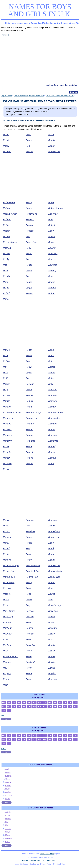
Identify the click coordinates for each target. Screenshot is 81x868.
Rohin (29, 355)
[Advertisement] (40, 61)
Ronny (29, 582)
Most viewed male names (40, 765)
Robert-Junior (10, 214)
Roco (28, 259)
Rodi (5, 271)
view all (3, 715)
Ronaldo (7, 537)
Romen (7, 458)
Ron (28, 526)
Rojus (29, 373)
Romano (53, 424)
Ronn (51, 554)
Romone (53, 520)
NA (19, 707)
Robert (29, 208)
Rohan (52, 293)
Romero (52, 458)
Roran (6, 600)
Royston (52, 679)
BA (75, 707)
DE (70, 703)
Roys (28, 679)
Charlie (8, 786)
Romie (6, 469)
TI (75, 740)
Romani (7, 424)
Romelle (7, 452)
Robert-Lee (31, 214)
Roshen (30, 634)
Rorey (29, 600)
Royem (7, 679)
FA (60, 740)
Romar (52, 429)
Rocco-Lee (31, 242)
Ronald (7, 531)
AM (70, 736)
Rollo (51, 384)
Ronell (6, 548)
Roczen (52, 259)
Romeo (29, 458)
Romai (6, 401)
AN (55, 707)
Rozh (6, 685)
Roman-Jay (9, 418)
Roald (6, 134)
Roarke (52, 140)
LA (50, 736)
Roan (28, 134)
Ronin (6, 554)
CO (45, 707)
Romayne (53, 441)
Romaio (7, 407)
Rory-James (9, 611)
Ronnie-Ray (9, 582)
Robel (51, 202)
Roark (29, 140)
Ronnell (7, 560)
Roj (5, 367)
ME (45, 740)
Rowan (52, 651)
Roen (6, 282)
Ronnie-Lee (9, 577)
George (8, 776)
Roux (6, 651)
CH (29, 707)
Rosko (52, 634)
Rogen (52, 282)
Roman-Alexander (12, 412)
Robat (51, 146)
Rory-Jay (30, 611)
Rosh (51, 622)
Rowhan (7, 662)
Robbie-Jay (54, 151)
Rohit (51, 355)
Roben (6, 208)
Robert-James (55, 208)
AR (39, 703)
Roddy (29, 265)
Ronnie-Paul (32, 577)
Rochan (7, 248)
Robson (30, 231)
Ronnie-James (33, 565)
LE (50, 707)
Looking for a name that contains (61, 85)
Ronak (52, 526)
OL (70, 707)
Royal (29, 668)
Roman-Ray (54, 418)
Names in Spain (50, 860)
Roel (51, 276)
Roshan (30, 628)
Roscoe (7, 622)
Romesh (7, 463)
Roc (28, 236)
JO (75, 703)
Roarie (6, 140)
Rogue (29, 288)
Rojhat (52, 367)
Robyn (6, 236)
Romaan (53, 390)
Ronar (6, 543)
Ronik (51, 548)
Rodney (52, 271)
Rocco (52, 236)
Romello (30, 452)
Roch (51, 242)
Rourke (52, 645)
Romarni (7, 441)
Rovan (29, 651)
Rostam (7, 645)
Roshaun (8, 634)
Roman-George (34, 412)
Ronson (7, 588)
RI (4, 711)
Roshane (53, 628)
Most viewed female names (40, 808)
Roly (5, 390)
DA (50, 703)
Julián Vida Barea (47, 854)
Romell (52, 446)
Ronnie (52, 560)
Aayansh (9, 795)
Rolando (30, 384)
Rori (50, 600)
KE (14, 707)
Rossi (51, 639)
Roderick (53, 265)
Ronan (29, 537)
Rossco (30, 639)
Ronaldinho (54, 531)
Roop (28, 594)
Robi (51, 219)
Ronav (29, 543)
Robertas (53, 214)
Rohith (6, 361)
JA (9, 703)
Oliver (8, 779)
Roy (5, 668)
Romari (29, 435)
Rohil (6, 355)
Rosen (29, 622)
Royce (29, 673)
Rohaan (52, 288)
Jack (7, 769)
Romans (7, 429)
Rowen (52, 656)
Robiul (52, 225)
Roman (52, 407)
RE (40, 707)
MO (34, 707)
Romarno (30, 441)
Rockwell (53, 253)
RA (34, 703)
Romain (30, 401)
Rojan (29, 367)
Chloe (8, 842)
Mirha (8, 835)
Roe (28, 276)
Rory (28, 605)
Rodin (29, 271)
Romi (51, 463)
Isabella (8, 838)
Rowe (29, 656)
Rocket (52, 248)
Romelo (52, 452)
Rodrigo (7, 276)
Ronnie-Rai (54, 577)
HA (24, 703)
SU (55, 740)
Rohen (29, 350)
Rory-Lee (53, 611)
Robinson (31, 225)
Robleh (7, 231)
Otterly (8, 812)
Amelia (8, 829)
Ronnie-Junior (55, 571)
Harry (7, 789)
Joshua (8, 792)
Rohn (28, 361)
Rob (28, 146)
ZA (24, 707)
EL (24, 736)
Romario (53, 435)
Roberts (30, 219)
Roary (6, 146)
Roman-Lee (32, 418)
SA (19, 703)
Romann (30, 424)
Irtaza (8, 799)
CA (65, 703)
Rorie (6, 605)
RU (65, 740)
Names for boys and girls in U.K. (40, 10)
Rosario (30, 617)
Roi (50, 361)
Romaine (53, 401)
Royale (52, 668)
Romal (29, 407)
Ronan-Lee (54, 537)
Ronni (29, 560)
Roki (5, 378)
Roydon (52, 673)
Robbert (7, 151)
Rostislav (30, 645)
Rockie (7, 253)
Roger (6, 288)
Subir (6, 719)
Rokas (52, 373)
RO (4, 707)
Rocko (29, 253)
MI (65, 707)
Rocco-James (10, 242)
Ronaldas (31, 531)
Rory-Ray (8, 617)
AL (60, 703)
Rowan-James (10, 656)
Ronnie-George (11, 565)
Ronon (52, 582)
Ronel (51, 543)
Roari (51, 134)
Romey (29, 463)
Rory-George (55, 605)
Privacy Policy (46, 864)
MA (4, 703)
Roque (52, 594)
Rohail (6, 293)
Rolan (51, 378)
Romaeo (30, 395)
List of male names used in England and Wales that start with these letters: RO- (42, 23)
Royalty (7, 673)
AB (55, 703)
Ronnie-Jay (54, 565)
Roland (7, 384)
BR (60, 707)
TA (45, 703)
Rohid (51, 350)
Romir (6, 520)
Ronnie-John (32, 571)
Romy (6, 526)
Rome (6, 446)
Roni (28, 548)
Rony (28, 588)
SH (29, 703)
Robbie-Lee (9, 202)
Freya (8, 832)
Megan (8, 819)
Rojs (5, 373)
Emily (7, 815)
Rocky (6, 259)
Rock (28, 248)
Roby (51, 231)
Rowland (30, 662)
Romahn (53, 395)
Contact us (34, 864)
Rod (5, 265)
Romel (29, 446)
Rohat (6, 299)
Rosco (52, 617)
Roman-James (56, 412)
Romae (7, 395)
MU (9, 707)
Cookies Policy (59, 864)
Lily (7, 822)
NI (4, 744)
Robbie (29, 151)
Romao (29, 429)
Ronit (28, 554)
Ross (6, 639)
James (8, 782)
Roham (29, 293)
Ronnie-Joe (9, 571)
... (9, 711)
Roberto (7, 219)
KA (14, 703)
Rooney (7, 594)
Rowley (52, 662)
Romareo (8, 435)
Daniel (8, 773)
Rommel (30, 520)
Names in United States (32, 860)
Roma (29, 390)
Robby (29, 202)
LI (60, 736)
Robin (6, 225)
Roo (50, 588)
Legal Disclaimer (22, 864)
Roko (28, 378)
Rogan (29, 282)
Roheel (7, 350)
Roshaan (8, 628)
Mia (7, 825)
